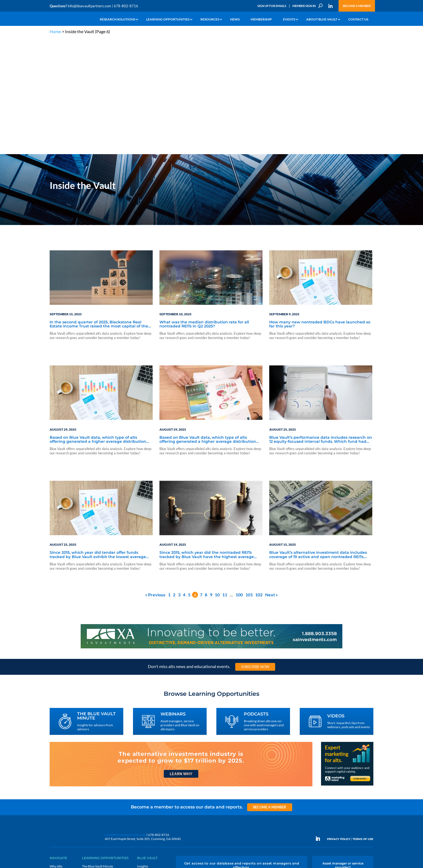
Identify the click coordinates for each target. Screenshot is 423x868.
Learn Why (181, 658)
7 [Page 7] (201, 479)
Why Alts (56, 750)
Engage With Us (343, 760)
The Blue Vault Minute (98, 750)
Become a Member (357, 6)
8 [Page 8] (206, 479)
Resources (210, 20)
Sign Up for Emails (272, 6)
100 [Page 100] (239, 479)
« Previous (155, 479)
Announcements (149, 756)
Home (55, 31)
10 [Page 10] (217, 479)
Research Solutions (117, 20)
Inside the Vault (148, 762)
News (235, 20)
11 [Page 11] (225, 479)
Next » (272, 479)
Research (56, 769)
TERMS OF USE (363, 723)
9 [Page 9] (211, 479)
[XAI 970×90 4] (211, 532)
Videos (87, 769)
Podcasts (88, 762)
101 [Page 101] (249, 479)
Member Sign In (304, 6)
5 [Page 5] (189, 479)
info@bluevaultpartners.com (89, 6)
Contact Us (358, 20)
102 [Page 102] (259, 479)
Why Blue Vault (60, 793)
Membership (261, 20)
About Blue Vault (322, 20)
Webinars (89, 756)
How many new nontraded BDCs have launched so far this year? (320, 208)
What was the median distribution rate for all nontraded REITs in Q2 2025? (204, 208)
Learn (54, 756)
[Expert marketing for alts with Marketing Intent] (347, 669)
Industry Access (61, 775)
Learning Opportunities (168, 20)
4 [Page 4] (184, 479)
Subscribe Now (255, 551)
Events (289, 20)
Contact (55, 800)
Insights (143, 750)
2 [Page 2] (174, 479)
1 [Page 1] (169, 479)
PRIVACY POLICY (339, 723)
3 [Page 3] (179, 479)
